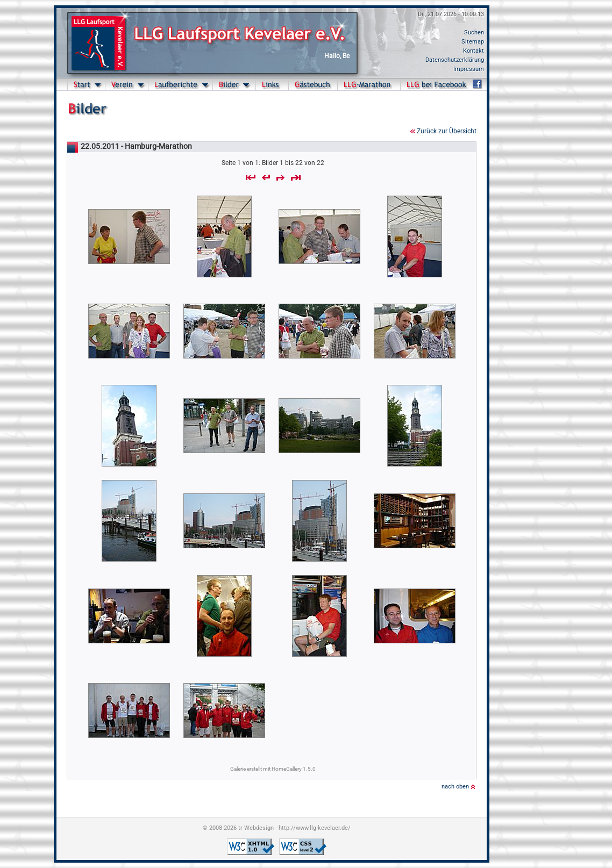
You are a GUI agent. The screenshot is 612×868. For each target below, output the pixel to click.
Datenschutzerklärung (455, 60)
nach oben (455, 787)
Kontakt (474, 51)
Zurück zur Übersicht (447, 131)
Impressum (469, 69)
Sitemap (473, 42)
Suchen (474, 33)
